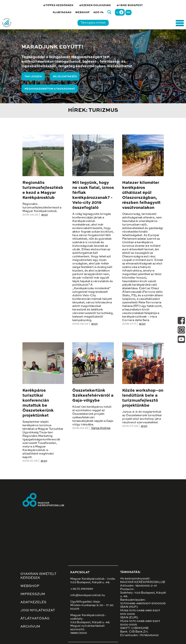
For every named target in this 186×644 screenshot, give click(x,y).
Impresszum (33, 594)
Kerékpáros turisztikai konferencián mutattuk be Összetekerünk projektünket (38, 403)
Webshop (82, 12)
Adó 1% (99, 12)
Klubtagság (62, 12)
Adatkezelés (33, 602)
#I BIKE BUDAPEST (130, 5)
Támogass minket (93, 23)
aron (45, 215)
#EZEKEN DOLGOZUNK (95, 5)
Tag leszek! (33, 77)
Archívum (30, 627)
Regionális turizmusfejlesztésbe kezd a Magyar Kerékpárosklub (43, 190)
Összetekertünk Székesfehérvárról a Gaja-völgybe (93, 396)
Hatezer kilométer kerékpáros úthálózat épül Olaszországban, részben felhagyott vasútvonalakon (141, 195)
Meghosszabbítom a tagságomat (50, 89)
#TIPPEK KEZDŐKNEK (58, 5)
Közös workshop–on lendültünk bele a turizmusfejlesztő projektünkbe (143, 398)
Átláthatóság (35, 619)
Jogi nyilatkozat (38, 610)
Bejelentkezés (65, 77)
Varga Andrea (101, 428)
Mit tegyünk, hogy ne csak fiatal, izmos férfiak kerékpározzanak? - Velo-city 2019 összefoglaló (93, 195)
